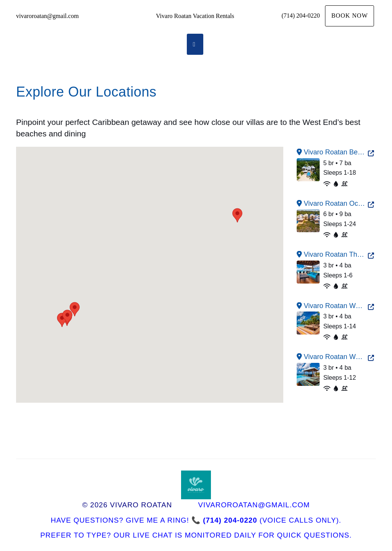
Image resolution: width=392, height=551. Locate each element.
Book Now (350, 16)
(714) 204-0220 (301, 16)
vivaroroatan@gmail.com (47, 16)
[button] (237, 215)
